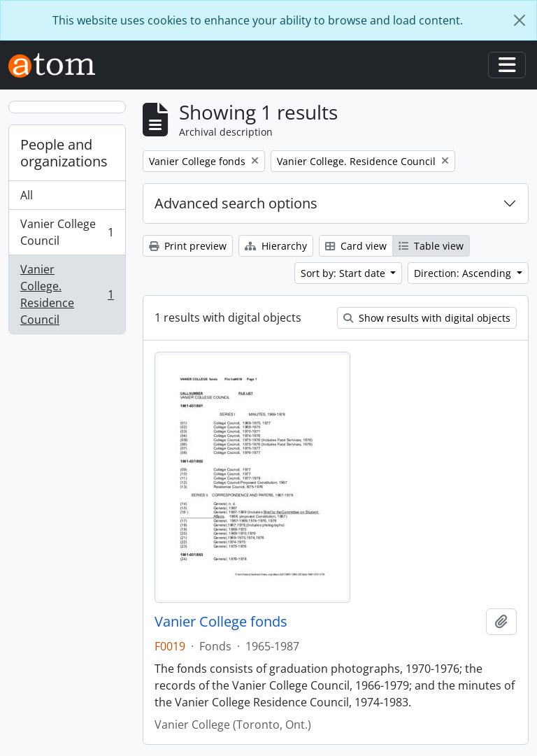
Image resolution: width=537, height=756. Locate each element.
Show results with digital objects (427, 318)
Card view (356, 246)
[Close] (520, 20)
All (27, 195)
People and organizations (64, 153)
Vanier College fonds (221, 622)
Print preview (188, 246)
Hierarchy (276, 246)
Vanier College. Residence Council (67, 294)
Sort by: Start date (344, 273)
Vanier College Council (67, 232)
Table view (431, 246)
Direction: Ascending (464, 273)
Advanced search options (236, 203)
